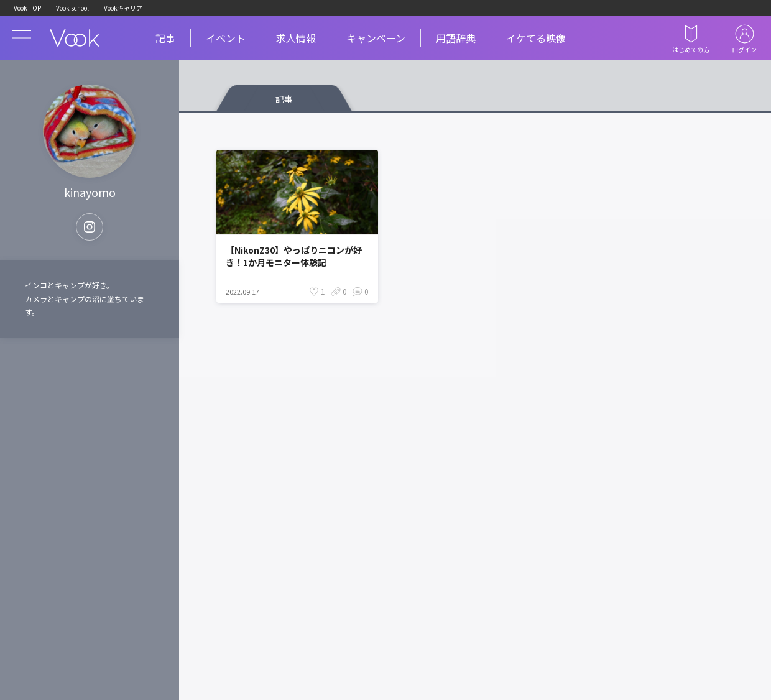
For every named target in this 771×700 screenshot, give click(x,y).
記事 (165, 38)
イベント (226, 38)
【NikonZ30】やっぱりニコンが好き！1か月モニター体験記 (294, 256)
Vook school (72, 8)
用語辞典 (456, 38)
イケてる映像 (536, 38)
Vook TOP (27, 8)
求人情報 (296, 38)
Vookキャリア (123, 8)
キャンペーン (376, 38)
